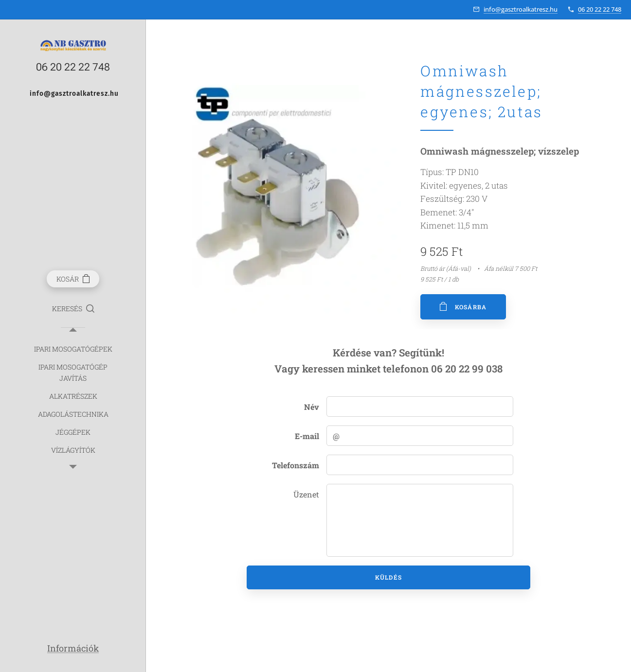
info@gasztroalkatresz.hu (521, 9)
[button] (73, 309)
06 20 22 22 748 (600, 9)
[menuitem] (73, 349)
